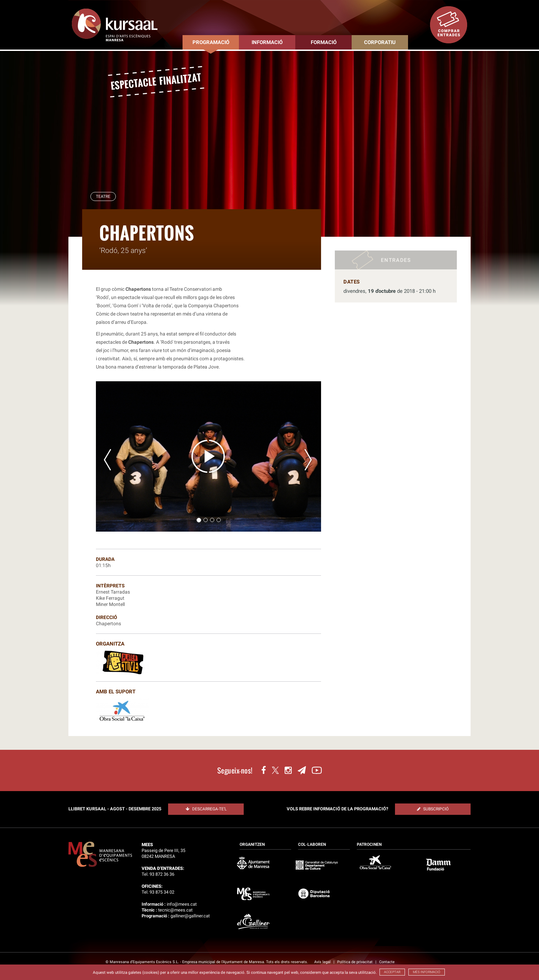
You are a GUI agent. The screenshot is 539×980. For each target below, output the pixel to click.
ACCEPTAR (392, 972)
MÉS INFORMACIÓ (427, 972)
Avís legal (323, 962)
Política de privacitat (355, 962)
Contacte (387, 962)
